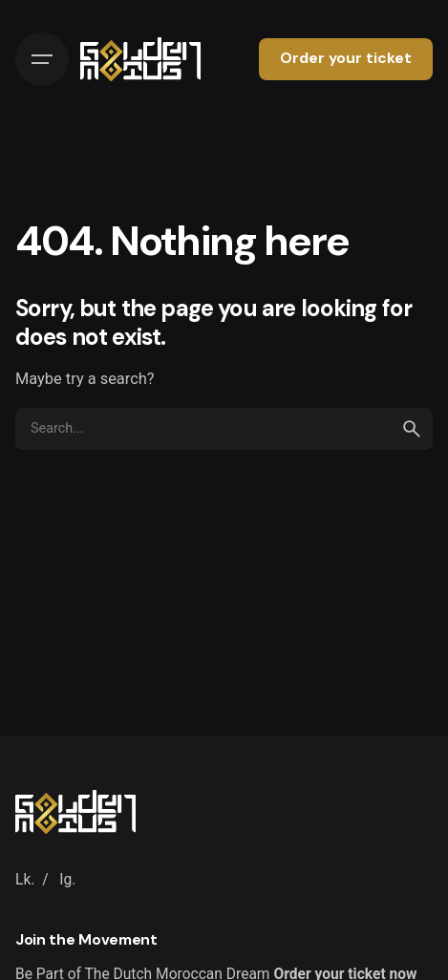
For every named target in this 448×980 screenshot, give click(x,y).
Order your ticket (346, 58)
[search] (412, 429)
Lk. (25, 880)
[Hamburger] (42, 59)
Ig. (67, 880)
